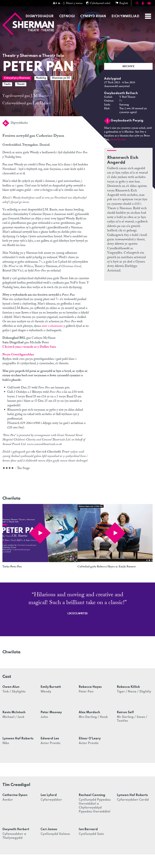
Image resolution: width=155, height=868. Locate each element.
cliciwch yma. (118, 140)
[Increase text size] (55, 4)
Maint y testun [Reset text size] (73, 4)
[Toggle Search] (137, 3)
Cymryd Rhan (93, 16)
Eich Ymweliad (125, 16)
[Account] (143, 4)
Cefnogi (67, 16)
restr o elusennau (52, 326)
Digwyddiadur (15, 123)
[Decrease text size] (59, 4)
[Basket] (149, 4)
